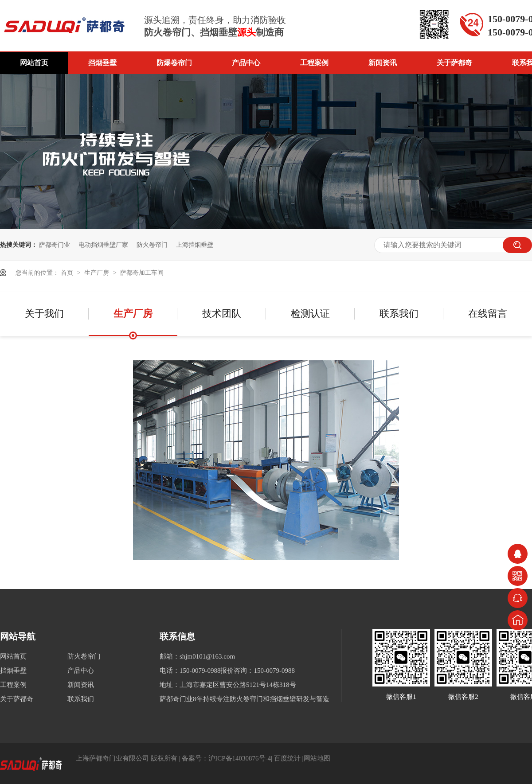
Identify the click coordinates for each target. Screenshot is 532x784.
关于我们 (44, 314)
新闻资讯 (383, 63)
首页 (68, 273)
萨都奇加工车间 (142, 273)
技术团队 (222, 314)
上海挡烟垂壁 (195, 245)
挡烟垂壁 (102, 63)
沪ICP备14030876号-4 (240, 758)
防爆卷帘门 (174, 63)
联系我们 (399, 314)
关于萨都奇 (454, 63)
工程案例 (314, 63)
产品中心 (246, 63)
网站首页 (34, 63)
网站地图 (317, 758)
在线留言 (488, 314)
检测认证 (310, 314)
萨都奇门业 (55, 245)
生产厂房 (98, 273)
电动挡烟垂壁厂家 (103, 245)
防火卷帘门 (152, 245)
